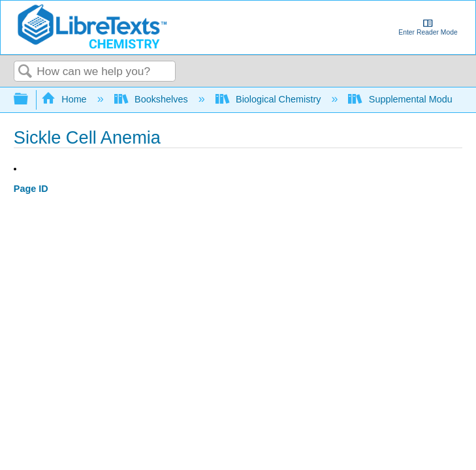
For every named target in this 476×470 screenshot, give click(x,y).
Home (65, 99)
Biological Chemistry (270, 99)
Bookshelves (152, 99)
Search (25, 72)
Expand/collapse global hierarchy (29, 100)
